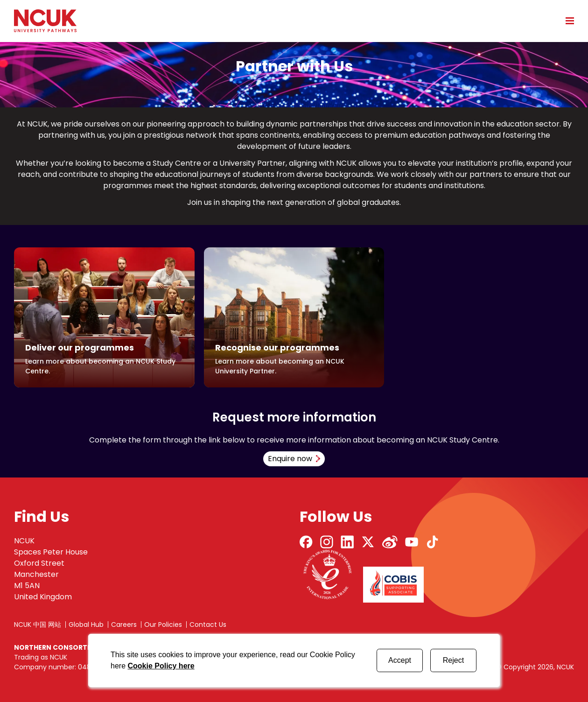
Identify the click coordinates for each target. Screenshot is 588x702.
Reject (453, 660)
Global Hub (86, 625)
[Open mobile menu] (567, 21)
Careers (124, 625)
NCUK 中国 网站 (38, 625)
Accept (400, 660)
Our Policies (163, 625)
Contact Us (208, 625)
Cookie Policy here (161, 666)
